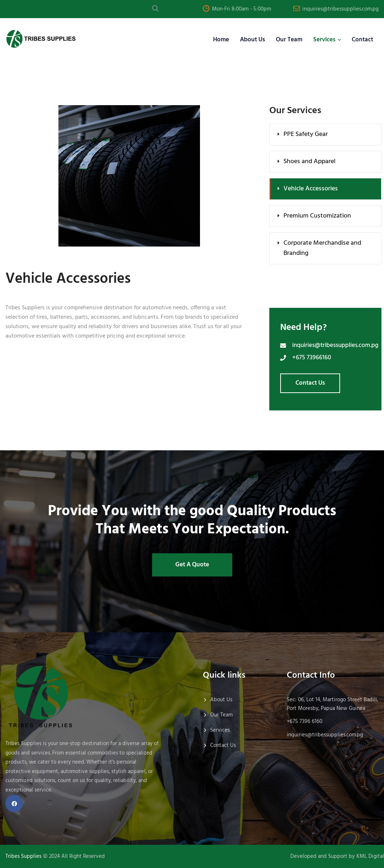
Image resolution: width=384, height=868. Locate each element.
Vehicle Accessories (311, 189)
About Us (252, 40)
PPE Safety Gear (306, 134)
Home (221, 40)
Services (324, 40)
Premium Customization (317, 216)
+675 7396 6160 (305, 722)
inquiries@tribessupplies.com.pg (340, 9)
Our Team (289, 40)
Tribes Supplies (23, 856)
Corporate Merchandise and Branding (322, 248)
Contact (362, 40)
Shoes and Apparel (309, 162)
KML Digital (370, 856)
